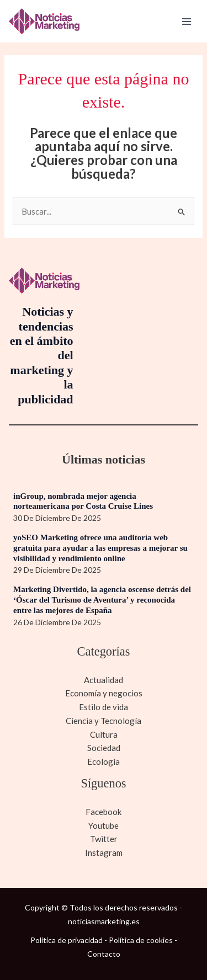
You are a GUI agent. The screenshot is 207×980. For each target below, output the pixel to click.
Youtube (104, 825)
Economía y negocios (104, 693)
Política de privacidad (67, 940)
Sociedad (104, 748)
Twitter (104, 839)
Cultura (104, 734)
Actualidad (104, 680)
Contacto (104, 954)
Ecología (104, 761)
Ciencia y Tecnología (104, 721)
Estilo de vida (104, 707)
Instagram (104, 853)
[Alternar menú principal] (187, 21)
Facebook (104, 812)
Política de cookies (141, 940)
